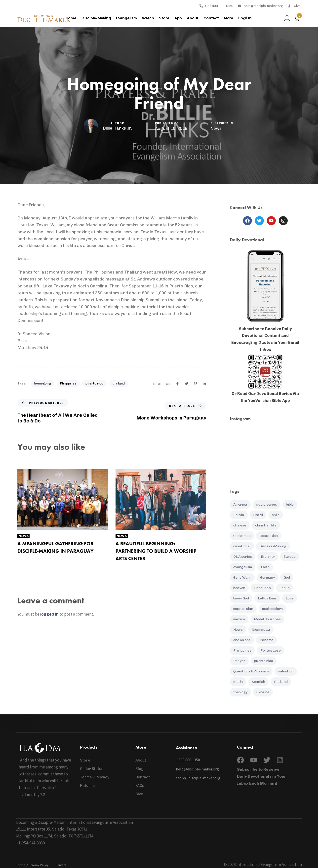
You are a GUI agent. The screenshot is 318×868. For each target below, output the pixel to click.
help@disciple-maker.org (261, 6)
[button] (286, 18)
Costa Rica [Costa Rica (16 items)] (269, 536)
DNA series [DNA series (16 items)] (243, 557)
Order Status (92, 769)
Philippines (68, 383)
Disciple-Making (96, 18)
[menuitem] (245, 18)
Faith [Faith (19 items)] (265, 567)
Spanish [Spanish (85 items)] (258, 682)
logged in (49, 614)
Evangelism (126, 18)
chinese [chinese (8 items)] (240, 525)
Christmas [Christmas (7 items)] (242, 536)
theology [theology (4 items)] (240, 692)
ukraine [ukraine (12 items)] (263, 692)
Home (71, 18)
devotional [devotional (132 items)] (242, 546)
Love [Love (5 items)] (290, 598)
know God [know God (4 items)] (241, 598)
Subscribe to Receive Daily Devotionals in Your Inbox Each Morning (262, 776)
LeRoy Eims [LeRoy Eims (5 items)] (267, 598)
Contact (211, 18)
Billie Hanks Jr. (117, 128)
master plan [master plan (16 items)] (243, 609)
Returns (87, 786)
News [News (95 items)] (238, 630)
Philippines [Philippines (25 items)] (242, 650)
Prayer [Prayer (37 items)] (239, 661)
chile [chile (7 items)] (276, 515)
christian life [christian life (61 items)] (266, 525)
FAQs (140, 786)
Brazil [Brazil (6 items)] (258, 515)
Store (164, 18)
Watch (148, 18)
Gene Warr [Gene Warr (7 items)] (242, 577)
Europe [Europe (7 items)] (290, 557)
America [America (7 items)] (240, 504)
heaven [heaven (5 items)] (239, 588)
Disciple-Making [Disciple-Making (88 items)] (273, 546)
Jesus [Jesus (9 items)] (285, 588)
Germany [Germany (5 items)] (267, 577)
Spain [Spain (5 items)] (238, 682)
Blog (139, 769)
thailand (119, 383)
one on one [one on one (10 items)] (242, 640)
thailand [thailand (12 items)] (281, 682)
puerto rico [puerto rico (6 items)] (264, 661)
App (178, 18)
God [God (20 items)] (287, 577)
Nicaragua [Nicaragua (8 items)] (261, 630)
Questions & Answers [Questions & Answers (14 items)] (251, 671)
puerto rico (94, 383)
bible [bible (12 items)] (290, 504)
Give (294, 6)
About (193, 18)
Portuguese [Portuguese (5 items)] (271, 650)
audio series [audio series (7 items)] (267, 504)
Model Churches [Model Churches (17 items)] (267, 619)
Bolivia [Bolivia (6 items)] (239, 515)
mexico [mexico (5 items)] (239, 619)
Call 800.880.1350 (217, 6)
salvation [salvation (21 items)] (286, 671)
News (216, 128)
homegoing (43, 383)
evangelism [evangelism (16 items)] (243, 567)
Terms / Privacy (95, 777)
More (229, 18)
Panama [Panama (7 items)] (267, 640)
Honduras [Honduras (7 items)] (262, 588)
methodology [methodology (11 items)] (273, 609)
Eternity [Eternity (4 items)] (268, 557)
